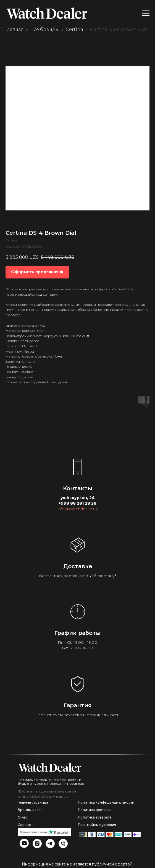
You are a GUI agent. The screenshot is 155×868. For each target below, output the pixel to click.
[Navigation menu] (146, 13)
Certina (74, 29)
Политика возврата (95, 817)
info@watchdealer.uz (77, 509)
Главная (15, 29)
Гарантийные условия (97, 825)
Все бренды (45, 29)
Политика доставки (95, 810)
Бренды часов (30, 810)
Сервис (24, 825)
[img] (50, 767)
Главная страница (33, 802)
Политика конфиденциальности (106, 802)
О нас (23, 817)
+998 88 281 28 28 (77, 503)
